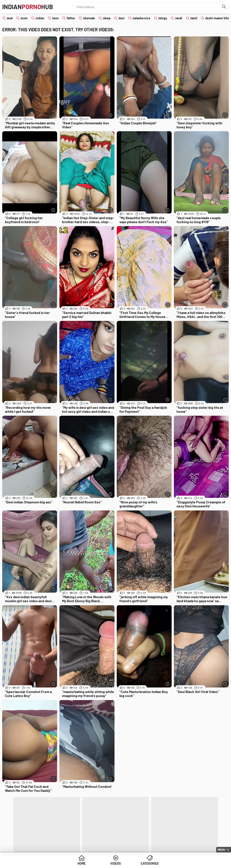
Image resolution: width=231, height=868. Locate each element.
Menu (221, 850)
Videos (115, 863)
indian (40, 18)
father (71, 18)
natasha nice (141, 18)
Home (82, 863)
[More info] (53, 115)
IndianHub (28, 7)
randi (179, 18)
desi (122, 18)
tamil (194, 18)
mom (24, 18)
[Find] (224, 7)
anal (10, 18)
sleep (107, 18)
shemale (89, 18)
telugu (163, 18)
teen (55, 18)
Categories (150, 863)
